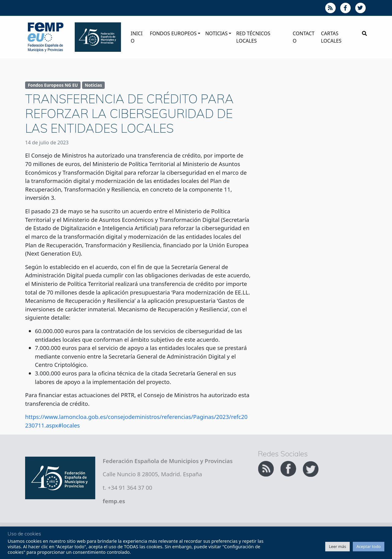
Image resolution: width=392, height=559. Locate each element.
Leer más (337, 546)
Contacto (304, 37)
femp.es (114, 501)
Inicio (137, 37)
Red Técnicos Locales (253, 37)
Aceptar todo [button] (369, 546)
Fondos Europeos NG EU (53, 85)
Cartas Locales (331, 37)
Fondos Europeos (173, 33)
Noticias (216, 33)
